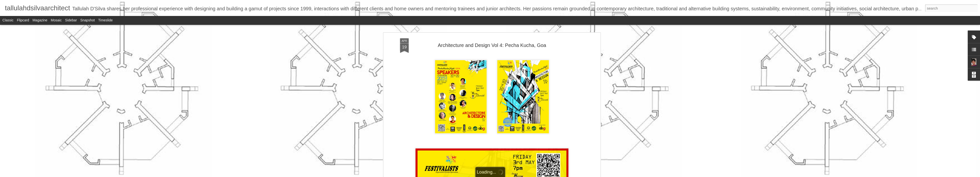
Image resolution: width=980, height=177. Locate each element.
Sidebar (71, 20)
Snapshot (88, 20)
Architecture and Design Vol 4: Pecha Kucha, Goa (492, 37)
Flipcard (23, 20)
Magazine (40, 20)
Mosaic (56, 20)
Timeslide (105, 20)
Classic (8, 20)
